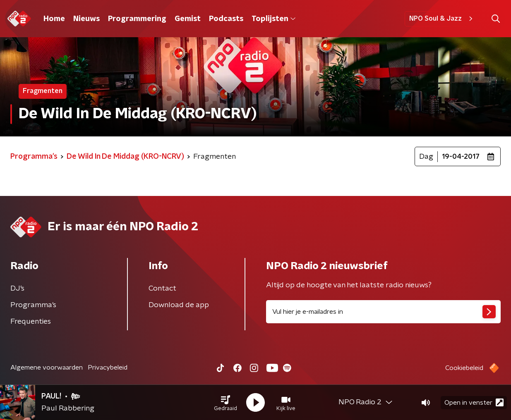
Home (54, 19)
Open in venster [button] (474, 402)
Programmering (137, 19)
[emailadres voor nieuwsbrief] (384, 312)
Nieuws (86, 19)
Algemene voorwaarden (47, 367)
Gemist (188, 19)
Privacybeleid (108, 367)
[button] (226, 403)
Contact (162, 289)
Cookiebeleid (464, 368)
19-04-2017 (461, 157)
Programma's (33, 305)
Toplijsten (273, 19)
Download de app (179, 305)
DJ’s (17, 289)
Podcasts (226, 19)
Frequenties (31, 322)
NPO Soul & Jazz (442, 19)
